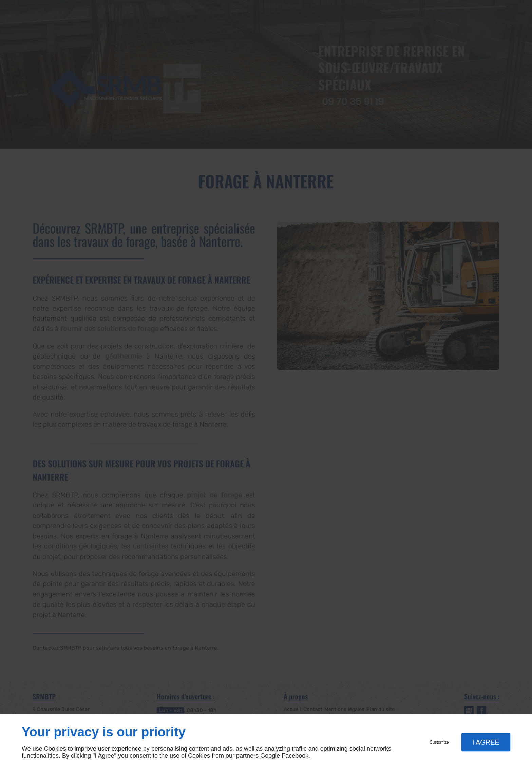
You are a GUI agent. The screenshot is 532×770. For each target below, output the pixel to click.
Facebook (295, 756)
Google (270, 756)
